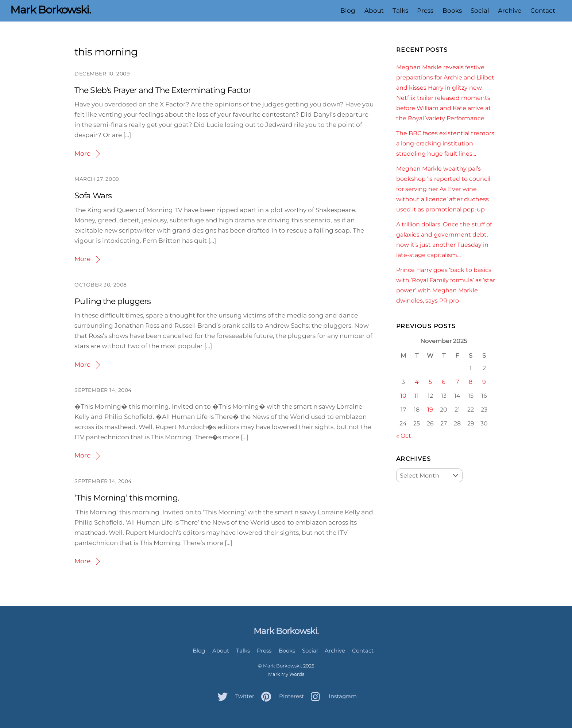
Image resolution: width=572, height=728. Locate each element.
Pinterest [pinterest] (281, 696)
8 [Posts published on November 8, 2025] (471, 382)
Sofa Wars (93, 196)
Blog (348, 11)
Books (452, 11)
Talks (400, 11)
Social (480, 11)
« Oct (404, 436)
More (82, 153)
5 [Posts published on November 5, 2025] (430, 382)
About (374, 11)
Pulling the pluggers (113, 301)
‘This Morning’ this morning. (127, 498)
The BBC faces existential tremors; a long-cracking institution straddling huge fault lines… (446, 143)
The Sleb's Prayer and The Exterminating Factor (163, 90)
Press (425, 11)
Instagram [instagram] (332, 696)
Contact (543, 11)
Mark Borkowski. (283, 666)
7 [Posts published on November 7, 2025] (457, 382)
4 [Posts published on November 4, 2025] (417, 382)
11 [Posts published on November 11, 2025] (417, 396)
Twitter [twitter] (234, 696)
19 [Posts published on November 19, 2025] (430, 409)
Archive (510, 11)
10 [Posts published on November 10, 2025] (403, 396)
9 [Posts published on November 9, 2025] (484, 382)
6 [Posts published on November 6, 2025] (444, 382)
